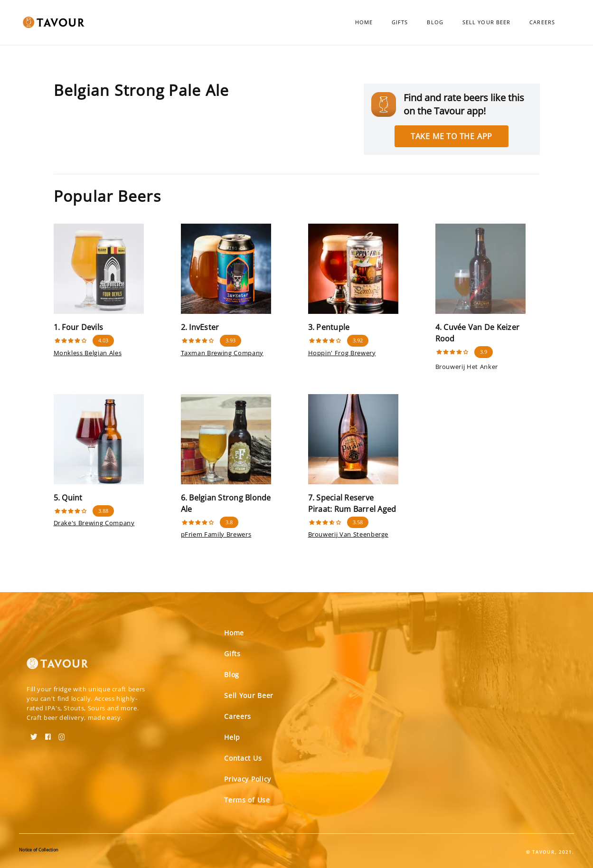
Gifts (400, 22)
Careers (542, 22)
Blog (435, 22)
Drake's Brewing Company (94, 523)
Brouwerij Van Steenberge (348, 534)
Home (364, 22)
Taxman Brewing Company (222, 353)
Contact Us (243, 758)
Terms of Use (247, 800)
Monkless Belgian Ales (88, 353)
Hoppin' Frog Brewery (342, 353)
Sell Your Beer (486, 22)
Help (232, 737)
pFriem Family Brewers (216, 534)
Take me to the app (452, 136)
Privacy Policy (248, 779)
